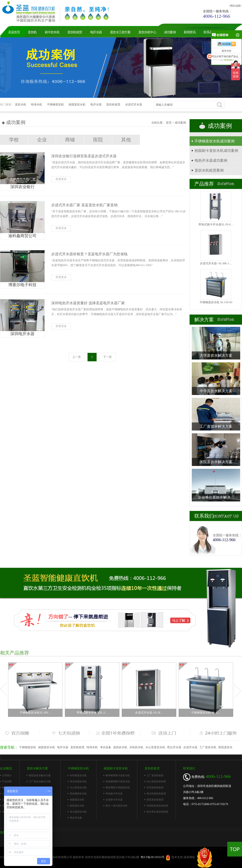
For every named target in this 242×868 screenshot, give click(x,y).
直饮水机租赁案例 (209, 170)
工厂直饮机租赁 (155, 775)
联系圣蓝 (209, 32)
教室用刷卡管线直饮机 (118, 788)
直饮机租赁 (75, 32)
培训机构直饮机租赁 (158, 806)
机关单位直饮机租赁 (158, 812)
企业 (42, 140)
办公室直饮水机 (155, 747)
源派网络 (189, 857)
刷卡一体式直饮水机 (117, 806)
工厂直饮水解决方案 (40, 782)
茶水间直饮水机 (78, 782)
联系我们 (189, 768)
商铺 (70, 140)
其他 (126, 140)
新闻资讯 (190, 32)
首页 (169, 123)
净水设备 (105, 747)
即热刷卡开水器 (114, 794)
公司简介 (7, 775)
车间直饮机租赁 (155, 788)
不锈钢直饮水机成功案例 (215, 141)
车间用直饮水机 (78, 775)
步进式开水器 (134, 105)
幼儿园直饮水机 (78, 812)
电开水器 (96, 32)
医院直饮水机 (77, 806)
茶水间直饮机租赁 (156, 794)
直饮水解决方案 (37, 768)
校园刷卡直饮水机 (116, 768)
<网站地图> (235, 6)
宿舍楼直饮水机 (78, 794)
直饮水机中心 (147, 32)
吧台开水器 (174, 747)
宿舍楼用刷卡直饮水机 (118, 782)
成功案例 (170, 32)
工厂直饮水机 (208, 747)
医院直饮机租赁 (155, 800)
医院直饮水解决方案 (40, 775)
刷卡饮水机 (52, 32)
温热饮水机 (120, 747)
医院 (98, 140)
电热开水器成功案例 (211, 160)
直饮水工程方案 (120, 32)
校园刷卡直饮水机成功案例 (216, 151)
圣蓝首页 (14, 32)
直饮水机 (21, 105)
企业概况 (6, 768)
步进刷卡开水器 (114, 800)
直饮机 (32, 32)
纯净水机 (37, 105)
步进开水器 (190, 747)
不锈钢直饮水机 (78, 768)
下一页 (107, 357)
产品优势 (7, 782)
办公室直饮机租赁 (156, 782)
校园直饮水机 (77, 105)
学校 (14, 140)
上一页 (77, 357)
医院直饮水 (225, 747)
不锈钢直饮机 (55, 105)
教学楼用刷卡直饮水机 (118, 775)
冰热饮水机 (136, 747)
